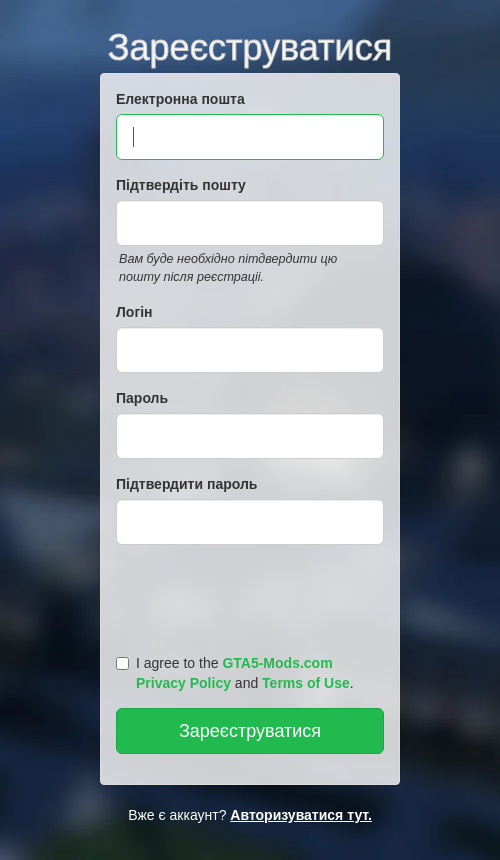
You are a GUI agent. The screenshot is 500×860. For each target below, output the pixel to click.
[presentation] (253, 595)
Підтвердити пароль (186, 484)
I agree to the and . (235, 673)
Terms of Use (306, 683)
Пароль (142, 398)
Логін (134, 312)
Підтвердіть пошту (181, 185)
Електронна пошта (180, 99)
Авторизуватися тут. (301, 815)
